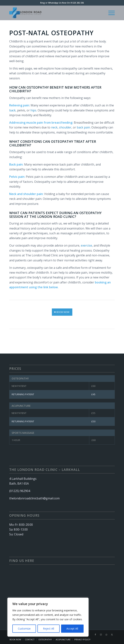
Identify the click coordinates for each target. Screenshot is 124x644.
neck (54, 127)
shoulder (65, 127)
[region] (48, 617)
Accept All (72, 629)
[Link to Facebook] (95, 635)
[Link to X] (112, 635)
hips (33, 110)
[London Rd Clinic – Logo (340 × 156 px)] (51, 13)
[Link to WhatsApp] (106, 635)
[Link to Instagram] (101, 635)
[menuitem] (110, 13)
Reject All (49, 629)
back (12, 110)
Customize (24, 629)
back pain (83, 127)
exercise (86, 245)
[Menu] (110, 13)
